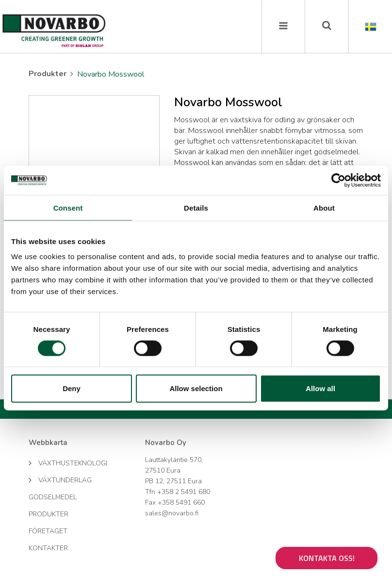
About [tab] (324, 207)
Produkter (48, 74)
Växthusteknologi (68, 462)
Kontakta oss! (327, 558)
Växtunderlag (60, 479)
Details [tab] (196, 207)
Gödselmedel (53, 497)
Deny (72, 388)
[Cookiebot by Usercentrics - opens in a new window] (338, 180)
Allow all (320, 388)
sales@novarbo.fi (172, 513)
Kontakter (48, 548)
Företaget (48, 531)
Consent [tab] (68, 207)
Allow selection (196, 388)
